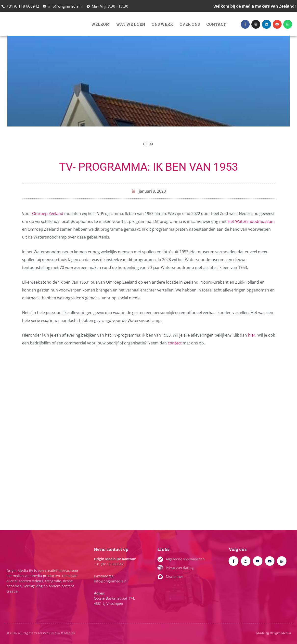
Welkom (100, 24)
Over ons (190, 24)
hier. (252, 335)
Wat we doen (131, 24)
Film (148, 144)
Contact (216, 24)
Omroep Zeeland (48, 214)
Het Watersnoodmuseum (251, 221)
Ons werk (162, 24)
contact (175, 343)
